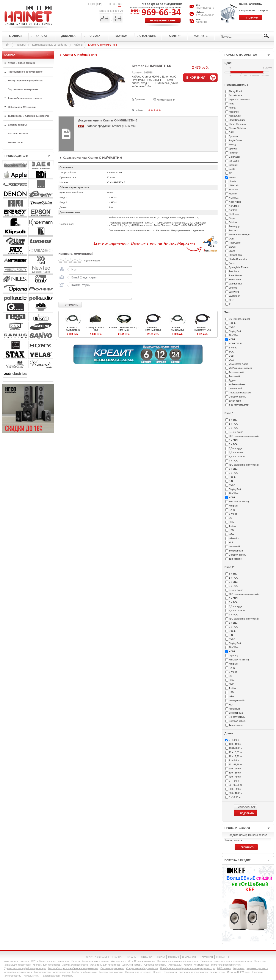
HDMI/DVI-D (235, 343)
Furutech (233, 153)
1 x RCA (233, 424)
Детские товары (17, 125)
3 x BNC (233, 440)
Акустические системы (17, 961)
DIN (231, 481)
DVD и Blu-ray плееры (43, 961)
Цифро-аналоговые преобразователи (178, 961)
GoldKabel (234, 157)
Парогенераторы (51, 976)
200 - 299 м (235, 769)
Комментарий (100, 291)
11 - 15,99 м (235, 752)
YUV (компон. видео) (240, 368)
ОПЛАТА (160, 957)
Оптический (235, 388)
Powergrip (234, 226)
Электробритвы (13, 976)
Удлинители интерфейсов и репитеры (25, 968)
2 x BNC (233, 582)
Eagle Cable (235, 140)
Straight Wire (236, 255)
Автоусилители (62, 972)
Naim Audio (235, 202)
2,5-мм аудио (236, 432)
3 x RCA (233, 444)
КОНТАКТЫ (222, 957)
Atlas (231, 104)
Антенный (234, 376)
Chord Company (237, 124)
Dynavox (233, 136)
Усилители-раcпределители (226, 965)
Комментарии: (165, 100)
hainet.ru (201, 22)
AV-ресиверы (118, 961)
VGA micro (234, 538)
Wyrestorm (234, 296)
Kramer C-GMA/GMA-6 (177, 329)
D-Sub (232, 323)
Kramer (233, 177)
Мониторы (68, 976)
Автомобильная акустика (18, 972)
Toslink (232, 526)
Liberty (232, 181)
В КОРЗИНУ (196, 77)
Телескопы (258, 972)
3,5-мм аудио (236, 448)
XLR (231, 542)
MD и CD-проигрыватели (141, 961)
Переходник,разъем (240, 393)
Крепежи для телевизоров (193, 972)
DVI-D (232, 327)
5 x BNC (233, 469)
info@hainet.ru (205, 8)
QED (231, 239)
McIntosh (234, 189)
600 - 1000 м (236, 793)
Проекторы (260, 961)
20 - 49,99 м (235, 764)
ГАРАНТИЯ (207, 957)
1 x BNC (233, 420)
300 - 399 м (235, 773)
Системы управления (112, 968)
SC (230, 518)
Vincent (233, 288)
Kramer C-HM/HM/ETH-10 (202, 329)
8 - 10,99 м (235, 797)
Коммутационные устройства (50, 45)
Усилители (63, 961)
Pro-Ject (233, 230)
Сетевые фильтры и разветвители (90, 961)
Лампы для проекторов (75, 965)
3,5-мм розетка (237, 457)
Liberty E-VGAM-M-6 (96, 329)
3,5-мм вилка (236, 452)
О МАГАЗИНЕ (190, 957)
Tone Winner (235, 275)
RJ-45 (232, 510)
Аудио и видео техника (21, 63)
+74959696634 (205, 15)
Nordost (233, 210)
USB (231, 356)
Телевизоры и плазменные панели (28, 116)
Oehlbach (234, 214)
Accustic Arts (236, 95)
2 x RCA (233, 428)
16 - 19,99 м (235, 756)
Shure (232, 251)
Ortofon (233, 222)
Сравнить (140, 99)
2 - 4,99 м (234, 760)
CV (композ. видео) (239, 319)
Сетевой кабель (238, 397)
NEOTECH (235, 198)
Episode (233, 149)
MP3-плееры (224, 968)
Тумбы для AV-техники (84, 972)
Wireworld (234, 292)
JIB (231, 173)
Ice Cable (234, 161)
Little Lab (234, 185)
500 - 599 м (235, 789)
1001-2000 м (236, 748)
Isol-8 (232, 169)
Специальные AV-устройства (142, 968)
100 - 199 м (235, 744)
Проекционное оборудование (25, 72)
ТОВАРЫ (132, 957)
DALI (231, 132)
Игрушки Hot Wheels (238, 972)
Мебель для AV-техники (22, 107)
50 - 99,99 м (235, 785)
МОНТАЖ (174, 957)
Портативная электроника (23, 89)
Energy (233, 144)
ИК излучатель (237, 717)
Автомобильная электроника (25, 98)
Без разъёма (236, 551)
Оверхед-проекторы (155, 965)
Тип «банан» (236, 559)
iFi (230, 304)
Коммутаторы (201, 965)
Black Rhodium (237, 120)
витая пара (235, 401)
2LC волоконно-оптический (244, 436)
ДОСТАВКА (146, 957)
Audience (234, 112)
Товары (21, 45)
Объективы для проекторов (105, 965)
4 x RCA (233, 461)
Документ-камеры (132, 965)
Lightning (234, 655)
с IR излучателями (239, 405)
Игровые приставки (257, 968)
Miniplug (233, 506)
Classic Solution (237, 128)
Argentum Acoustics (239, 99)
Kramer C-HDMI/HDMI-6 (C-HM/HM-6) (124, 329)
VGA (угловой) (237, 700)
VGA (231, 360)
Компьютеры (16, 142)
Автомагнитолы (43, 972)
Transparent (235, 280)
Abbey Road (235, 91)
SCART (233, 352)
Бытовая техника (18, 134)
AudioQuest (235, 116)
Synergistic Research (240, 267)
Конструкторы (217, 972)
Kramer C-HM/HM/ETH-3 (153, 329)
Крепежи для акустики (111, 972)
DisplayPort (235, 331)
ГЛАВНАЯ (118, 957)
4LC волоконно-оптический (244, 465)
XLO (231, 300)
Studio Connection (238, 259)
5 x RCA (233, 473)
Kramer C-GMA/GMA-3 (73, 329)
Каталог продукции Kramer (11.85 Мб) (111, 126)
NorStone (234, 206)
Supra (232, 263)
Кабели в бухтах (238, 384)
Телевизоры (170, 972)
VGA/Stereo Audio (238, 364)
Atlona (232, 108)
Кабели (78, 45)
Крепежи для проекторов (46, 965)
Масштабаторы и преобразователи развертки (73, 968)
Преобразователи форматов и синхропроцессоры (188, 968)
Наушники (239, 968)
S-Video (233, 348)
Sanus (232, 247)
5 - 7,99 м (234, 781)
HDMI (232, 339)
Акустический (236, 372)
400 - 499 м (235, 777)
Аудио (232, 380)
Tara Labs (234, 271)
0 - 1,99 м (234, 740)
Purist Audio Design (239, 235)
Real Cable (235, 243)
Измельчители (32, 976)
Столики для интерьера (138, 972)
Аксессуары (175, 965)
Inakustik (233, 165)
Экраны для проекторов (17, 965)
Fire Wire (234, 335)
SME (231, 684)
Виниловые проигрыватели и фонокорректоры (226, 961)
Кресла (158, 972)
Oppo (232, 218)
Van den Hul (235, 284)
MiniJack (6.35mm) (239, 502)
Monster (233, 194)
